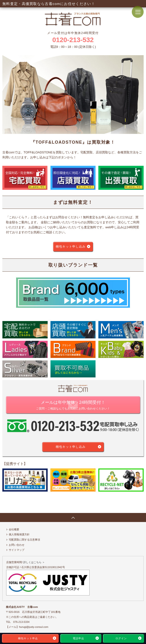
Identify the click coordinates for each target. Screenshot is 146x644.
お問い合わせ (17, 545)
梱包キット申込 (28, 638)
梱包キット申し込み (71, 246)
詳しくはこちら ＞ (34, 562)
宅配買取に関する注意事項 (24, 540)
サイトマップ (17, 550)
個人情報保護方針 (19, 534)
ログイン (121, 638)
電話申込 (78, 638)
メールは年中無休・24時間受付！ (73, 406)
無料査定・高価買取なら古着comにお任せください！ (49, 4)
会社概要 (14, 529)
